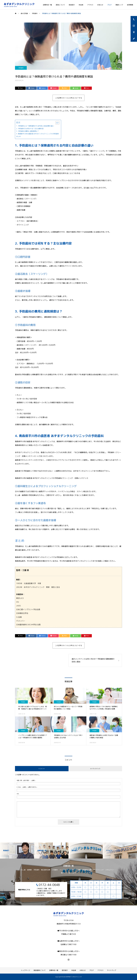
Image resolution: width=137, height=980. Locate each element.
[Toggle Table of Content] (56, 123)
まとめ (18, 136)
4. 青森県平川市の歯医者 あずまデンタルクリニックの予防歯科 (38, 134)
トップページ (25, 970)
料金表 (81, 5)
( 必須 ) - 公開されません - (27, 787)
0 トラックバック (95, 769)
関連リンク (119, 5)
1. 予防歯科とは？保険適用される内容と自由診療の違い (35, 126)
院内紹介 (65, 970)
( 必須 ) (26, 780)
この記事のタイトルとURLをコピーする (68, 98)
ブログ (109, 5)
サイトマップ (112, 970)
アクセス (90, 5)
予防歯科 (21, 68)
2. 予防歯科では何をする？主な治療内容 (30, 129)
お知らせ (100, 5)
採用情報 (130, 5)
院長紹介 (72, 5)
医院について (60, 5)
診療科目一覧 (47, 5)
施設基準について (40, 970)
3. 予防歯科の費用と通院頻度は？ (28, 131)
